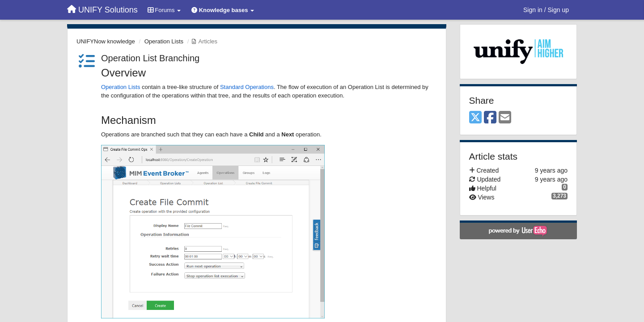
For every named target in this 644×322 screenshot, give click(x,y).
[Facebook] (490, 118)
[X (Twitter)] (475, 118)
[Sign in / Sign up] (546, 10)
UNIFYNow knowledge (106, 41)
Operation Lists (164, 41)
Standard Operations (247, 87)
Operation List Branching (150, 58)
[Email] (505, 118)
